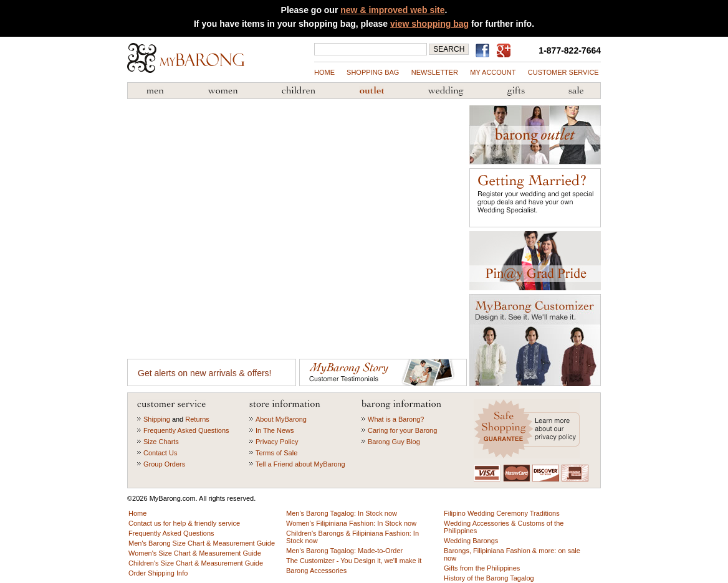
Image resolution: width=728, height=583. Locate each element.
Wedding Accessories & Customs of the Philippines (446, 91)
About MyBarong (281, 419)
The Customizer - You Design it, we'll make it (354, 561)
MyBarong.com (186, 58)
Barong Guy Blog (394, 442)
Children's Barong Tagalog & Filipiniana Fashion (299, 91)
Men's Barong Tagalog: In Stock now (342, 513)
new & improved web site (392, 10)
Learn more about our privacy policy (528, 429)
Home (324, 72)
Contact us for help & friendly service (184, 523)
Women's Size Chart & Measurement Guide (195, 553)
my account (493, 72)
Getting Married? (535, 198)
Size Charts (161, 442)
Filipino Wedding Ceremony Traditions (502, 513)
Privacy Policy (277, 442)
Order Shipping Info (158, 573)
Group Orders (164, 464)
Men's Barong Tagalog (155, 91)
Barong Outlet (371, 91)
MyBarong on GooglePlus (506, 51)
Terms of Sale (276, 453)
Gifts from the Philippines (516, 91)
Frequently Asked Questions (186, 430)
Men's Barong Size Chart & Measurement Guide (202, 543)
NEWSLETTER (435, 72)
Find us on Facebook (484, 50)
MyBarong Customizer (535, 340)
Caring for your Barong (402, 430)
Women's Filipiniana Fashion (223, 91)
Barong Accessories (316, 571)
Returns (197, 419)
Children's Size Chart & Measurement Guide (196, 563)
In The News (275, 430)
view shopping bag (429, 24)
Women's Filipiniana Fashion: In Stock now (351, 523)
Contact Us (160, 453)
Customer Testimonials (383, 372)
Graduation (535, 261)
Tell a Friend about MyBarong (300, 464)
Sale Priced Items (576, 91)
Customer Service (563, 72)
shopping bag (373, 72)
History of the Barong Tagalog (489, 578)
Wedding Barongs (471, 541)
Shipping (157, 419)
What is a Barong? (396, 419)
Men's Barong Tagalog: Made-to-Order (344, 551)
